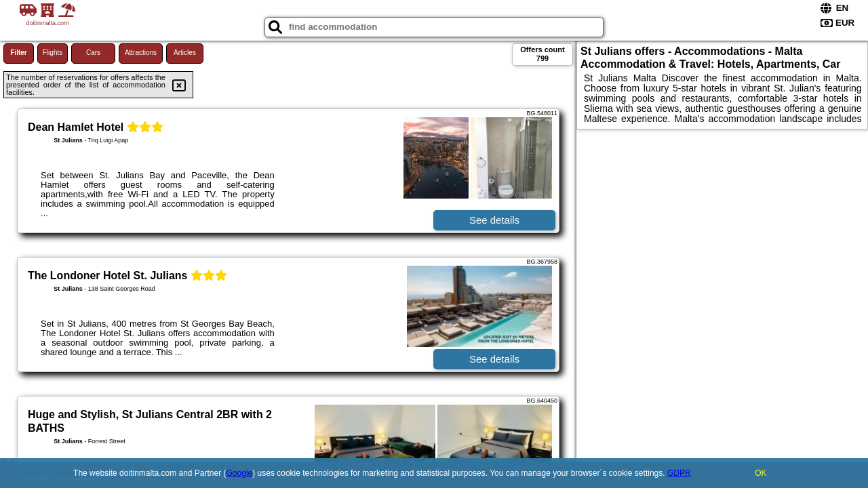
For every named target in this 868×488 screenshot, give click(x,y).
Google (240, 473)
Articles (185, 53)
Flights (53, 53)
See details (494, 220)
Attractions (141, 53)
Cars (93, 53)
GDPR (679, 473)
